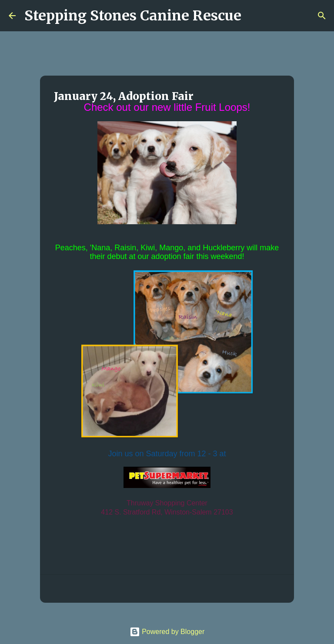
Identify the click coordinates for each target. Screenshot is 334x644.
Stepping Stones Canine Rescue (133, 16)
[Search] (254, 16)
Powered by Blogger (167, 632)
